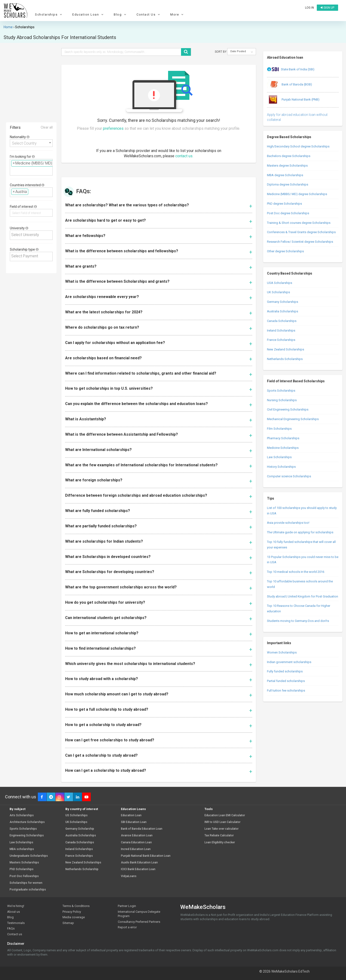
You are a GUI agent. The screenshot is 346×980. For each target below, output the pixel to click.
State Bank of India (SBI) (291, 70)
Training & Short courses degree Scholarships (299, 223)
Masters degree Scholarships (287, 166)
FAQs (11, 928)
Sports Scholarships (281, 391)
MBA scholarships (22, 849)
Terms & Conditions (76, 906)
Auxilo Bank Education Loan (139, 863)
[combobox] (31, 143)
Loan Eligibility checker (220, 842)
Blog (121, 14)
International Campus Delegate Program (139, 914)
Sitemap (68, 923)
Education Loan (88, 14)
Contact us (15, 934)
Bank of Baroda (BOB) (289, 85)
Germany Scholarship (80, 829)
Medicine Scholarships (283, 448)
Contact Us (149, 14)
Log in (309, 8)
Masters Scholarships (24, 863)
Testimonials (16, 923)
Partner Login (127, 906)
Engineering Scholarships (27, 836)
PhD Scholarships (22, 869)
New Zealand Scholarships (286, 349)
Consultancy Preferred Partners (139, 922)
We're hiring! (16, 906)
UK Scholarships (278, 292)
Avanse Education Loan (137, 836)
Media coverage (74, 917)
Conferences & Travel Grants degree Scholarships (301, 232)
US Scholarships (77, 815)
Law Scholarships (279, 457)
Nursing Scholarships (282, 400)
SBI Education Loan (134, 822)
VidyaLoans (129, 876)
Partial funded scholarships (286, 681)
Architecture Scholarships (27, 822)
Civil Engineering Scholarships (288, 409)
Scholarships (49, 14)
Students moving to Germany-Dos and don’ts (298, 621)
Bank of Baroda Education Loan (142, 829)
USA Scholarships (280, 283)
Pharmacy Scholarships (283, 438)
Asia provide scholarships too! (288, 523)
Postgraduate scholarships (28, 890)
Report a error (127, 927)
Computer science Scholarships (289, 476)
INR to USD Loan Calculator (222, 822)
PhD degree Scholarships (284, 204)
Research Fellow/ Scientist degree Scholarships (300, 242)
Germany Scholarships (283, 302)
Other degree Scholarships (285, 251)
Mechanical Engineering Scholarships (293, 419)
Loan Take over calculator (221, 829)
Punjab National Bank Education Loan (146, 856)
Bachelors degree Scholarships (289, 156)
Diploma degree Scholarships (288, 184)
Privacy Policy (72, 912)
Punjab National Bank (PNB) (293, 100)
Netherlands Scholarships (285, 359)
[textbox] (13, 171)
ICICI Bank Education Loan (138, 869)
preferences (113, 128)
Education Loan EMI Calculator (225, 815)
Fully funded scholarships (285, 671)
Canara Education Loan (136, 842)
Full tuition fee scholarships (286, 690)
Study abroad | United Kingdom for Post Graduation (303, 596)
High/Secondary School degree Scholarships (298, 146)
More (177, 14)
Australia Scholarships (283, 311)
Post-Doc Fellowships (24, 876)
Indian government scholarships (289, 662)
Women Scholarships (282, 652)
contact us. (184, 156)
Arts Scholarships (22, 815)
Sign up (327, 8)
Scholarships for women (26, 883)
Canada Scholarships (282, 321)
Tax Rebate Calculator (219, 836)
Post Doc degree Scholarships (288, 213)
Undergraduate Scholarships (29, 856)
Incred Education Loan (136, 849)
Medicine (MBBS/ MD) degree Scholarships (297, 194)
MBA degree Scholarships (285, 175)
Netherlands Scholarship (82, 869)
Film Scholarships (279, 429)
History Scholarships (281, 467)
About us (14, 912)
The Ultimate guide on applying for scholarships (300, 532)
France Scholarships (281, 340)
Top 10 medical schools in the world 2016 (296, 572)
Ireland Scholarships (281, 330)
